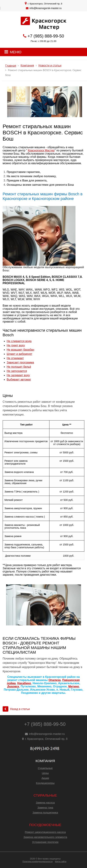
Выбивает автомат (19, 380)
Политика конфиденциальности (38, 861)
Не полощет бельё (19, 367)
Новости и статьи (50, 65)
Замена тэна (45, 807)
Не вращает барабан (20, 350)
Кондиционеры (45, 783)
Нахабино (24, 683)
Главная (11, 66)
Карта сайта (61, 861)
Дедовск (13, 686)
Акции (45, 778)
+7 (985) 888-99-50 (46, 36)
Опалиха (55, 680)
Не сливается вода (19, 341)
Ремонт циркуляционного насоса (45, 832)
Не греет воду (16, 345)
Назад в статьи (16, 709)
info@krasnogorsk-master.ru (46, 8)
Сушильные (45, 768)
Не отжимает (15, 358)
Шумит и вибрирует (19, 354)
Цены (45, 773)
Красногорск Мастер (41, 150)
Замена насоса (45, 803)
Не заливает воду (18, 375)
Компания (27, 65)
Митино (74, 686)
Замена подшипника (45, 812)
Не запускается (17, 371)
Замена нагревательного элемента (45, 837)
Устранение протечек (45, 842)
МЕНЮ (16, 52)
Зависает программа (20, 362)
